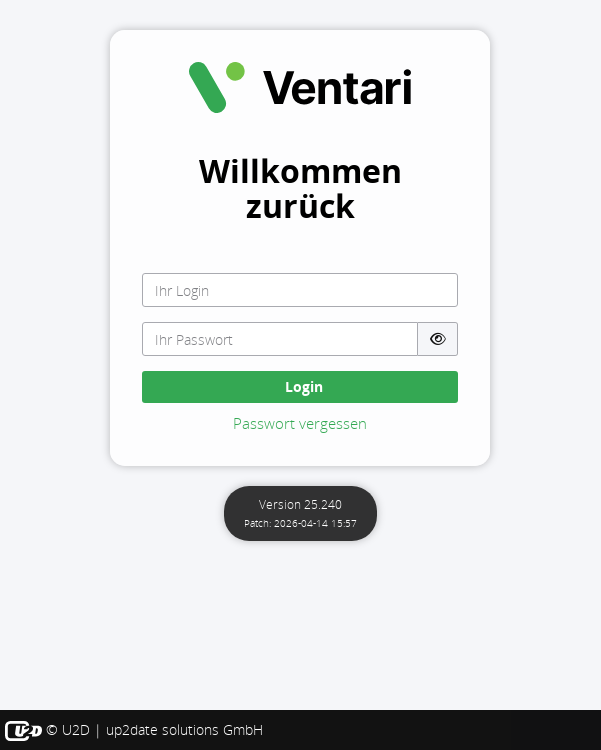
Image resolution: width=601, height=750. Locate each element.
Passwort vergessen (300, 423)
